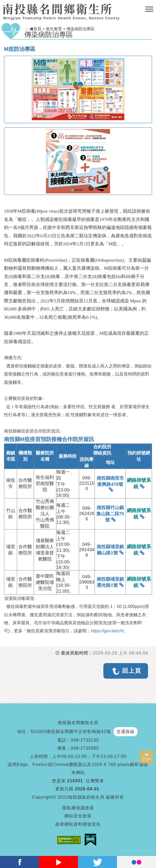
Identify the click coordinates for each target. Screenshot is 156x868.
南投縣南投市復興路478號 (110, 481)
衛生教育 (54, 29)
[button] (149, 9)
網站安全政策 (78, 816)
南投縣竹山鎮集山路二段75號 (110, 514)
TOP (147, 760)
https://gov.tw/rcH (107, 631)
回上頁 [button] (132, 671)
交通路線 (126, 732)
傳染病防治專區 (81, 29)
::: (27, 29)
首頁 (36, 29)
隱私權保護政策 (78, 808)
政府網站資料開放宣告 (78, 824)
